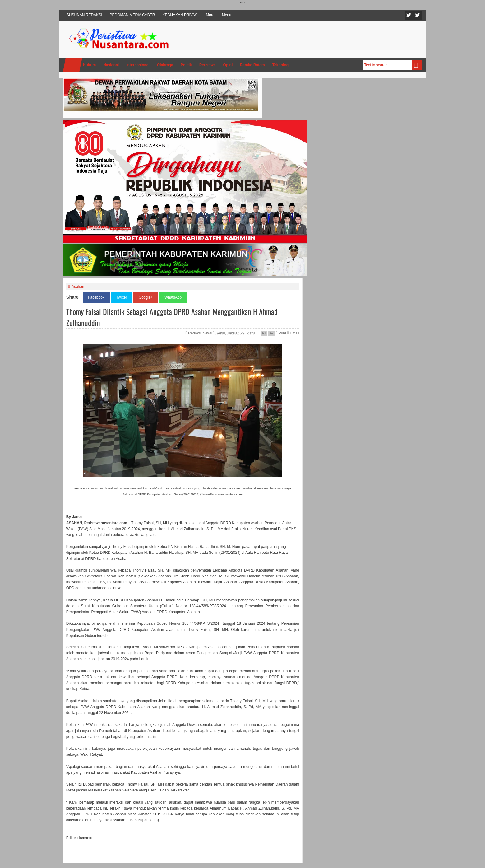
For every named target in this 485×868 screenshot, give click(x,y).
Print (281, 333)
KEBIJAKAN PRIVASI (181, 15)
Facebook (418, 15)
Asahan (78, 287)
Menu (227, 15)
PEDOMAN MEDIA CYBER (132, 15)
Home (72, 65)
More (210, 15)
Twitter (409, 15)
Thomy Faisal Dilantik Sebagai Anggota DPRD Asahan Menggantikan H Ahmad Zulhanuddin (172, 317)
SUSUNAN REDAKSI (84, 15)
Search (417, 65)
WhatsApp (173, 297)
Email (293, 333)
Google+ (146, 297)
